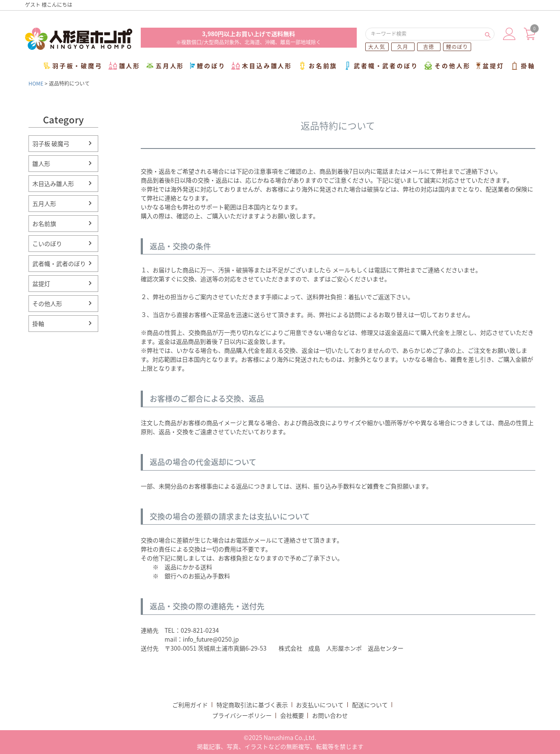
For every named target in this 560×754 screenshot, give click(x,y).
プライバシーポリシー (242, 715)
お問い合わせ (330, 715)
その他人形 (447, 66)
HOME (36, 83)
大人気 (377, 47)
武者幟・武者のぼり (381, 66)
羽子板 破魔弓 (51, 143)
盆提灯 (490, 66)
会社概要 (292, 715)
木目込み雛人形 (262, 66)
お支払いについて (320, 705)
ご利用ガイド (190, 705)
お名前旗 (318, 66)
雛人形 (124, 66)
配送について (370, 705)
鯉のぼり (457, 47)
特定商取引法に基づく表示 (252, 705)
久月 (403, 47)
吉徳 (429, 47)
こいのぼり (47, 243)
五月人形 (165, 66)
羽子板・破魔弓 (73, 66)
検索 (488, 34)
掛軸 (523, 66)
